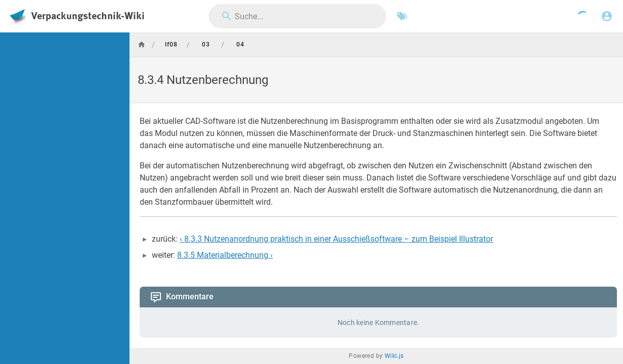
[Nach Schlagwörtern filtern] (402, 16)
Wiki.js (394, 356)
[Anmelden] (607, 16)
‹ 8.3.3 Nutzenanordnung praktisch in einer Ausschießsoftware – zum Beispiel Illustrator (336, 239)
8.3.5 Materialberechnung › (225, 255)
